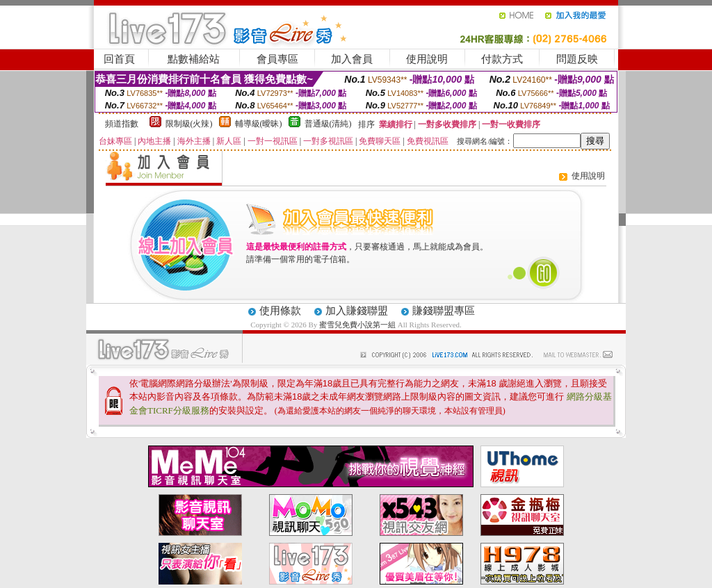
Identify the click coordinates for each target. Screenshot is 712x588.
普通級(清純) (328, 124)
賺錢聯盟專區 (444, 311)
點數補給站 (194, 59)
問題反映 (577, 59)
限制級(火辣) (189, 124)
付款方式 (502, 59)
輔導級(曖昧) (259, 124)
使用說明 (427, 59)
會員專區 (277, 59)
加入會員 (352, 59)
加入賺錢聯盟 (357, 311)
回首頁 (119, 59)
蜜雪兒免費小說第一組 (358, 325)
